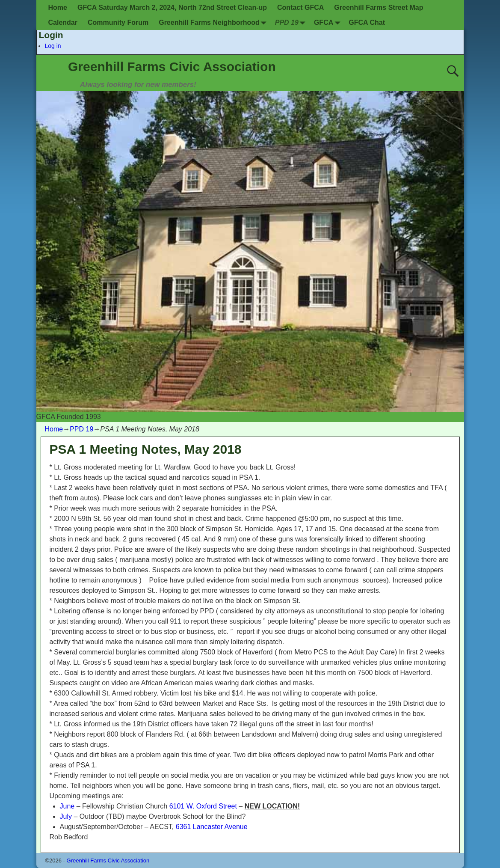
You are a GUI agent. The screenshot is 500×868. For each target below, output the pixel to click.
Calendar (63, 22)
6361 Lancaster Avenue (212, 827)
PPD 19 (292, 22)
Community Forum (118, 22)
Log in (53, 46)
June (67, 806)
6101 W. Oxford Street (203, 806)
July (66, 816)
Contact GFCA (300, 7)
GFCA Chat (367, 22)
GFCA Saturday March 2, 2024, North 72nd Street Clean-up (172, 7)
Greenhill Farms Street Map (379, 7)
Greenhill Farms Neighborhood (214, 22)
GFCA (329, 22)
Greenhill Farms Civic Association (172, 67)
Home (58, 7)
